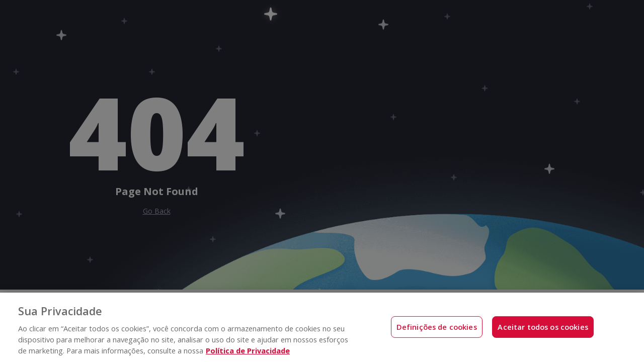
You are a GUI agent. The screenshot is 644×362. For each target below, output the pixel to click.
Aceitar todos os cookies (543, 327)
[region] (322, 327)
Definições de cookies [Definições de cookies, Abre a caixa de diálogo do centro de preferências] (437, 327)
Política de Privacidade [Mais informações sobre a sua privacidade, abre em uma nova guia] (248, 350)
